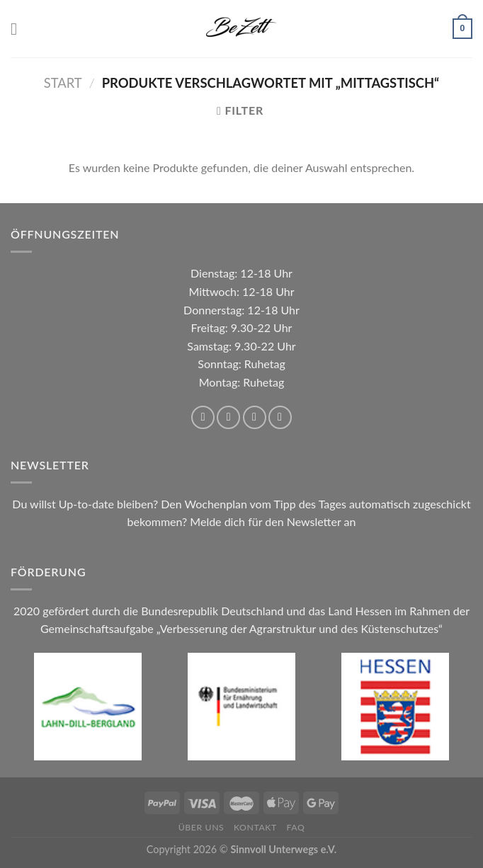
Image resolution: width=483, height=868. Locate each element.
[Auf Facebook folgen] (203, 417)
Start (63, 83)
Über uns (201, 827)
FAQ (295, 827)
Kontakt (255, 827)
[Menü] (19, 29)
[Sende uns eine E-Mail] (255, 417)
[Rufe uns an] (280, 417)
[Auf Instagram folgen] (228, 417)
